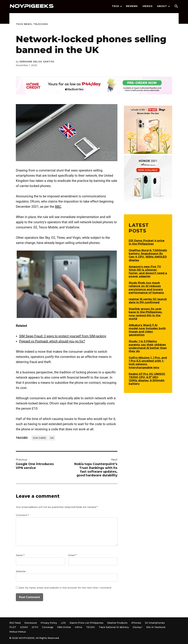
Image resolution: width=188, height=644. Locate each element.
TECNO (90, 627)
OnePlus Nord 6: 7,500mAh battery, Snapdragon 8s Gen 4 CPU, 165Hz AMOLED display (148, 255)
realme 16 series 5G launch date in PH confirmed (148, 301)
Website (21, 571)
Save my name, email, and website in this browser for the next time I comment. (65, 588)
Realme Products (117, 623)
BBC (58, 207)
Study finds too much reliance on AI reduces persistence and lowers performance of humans (146, 288)
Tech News (24, 24)
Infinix (78, 627)
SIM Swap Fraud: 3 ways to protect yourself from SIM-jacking (63, 336)
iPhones (136, 623)
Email (72, 555)
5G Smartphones (155, 623)
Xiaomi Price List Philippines (86, 623)
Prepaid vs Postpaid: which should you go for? (52, 341)
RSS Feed (15, 623)
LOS (63, 623)
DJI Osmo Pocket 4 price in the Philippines (147, 242)
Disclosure (31, 623)
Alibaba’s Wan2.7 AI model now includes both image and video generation (147, 330)
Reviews (132, 6)
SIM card (39, 438)
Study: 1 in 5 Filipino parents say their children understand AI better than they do (148, 346)
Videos (147, 6)
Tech (115, 6)
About (162, 6)
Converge (48, 627)
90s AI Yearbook (156, 627)
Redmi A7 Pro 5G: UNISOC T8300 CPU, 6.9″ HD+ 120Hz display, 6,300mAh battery (147, 379)
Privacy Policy (49, 623)
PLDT (13, 627)
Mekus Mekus (18, 632)
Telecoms (41, 24)
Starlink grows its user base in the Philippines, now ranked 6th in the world (146, 314)
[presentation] (121, 6)
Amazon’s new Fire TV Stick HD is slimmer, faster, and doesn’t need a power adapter (148, 271)
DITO (35, 627)
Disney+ (138, 627)
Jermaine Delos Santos (37, 62)
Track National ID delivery (114, 627)
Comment (22, 515)
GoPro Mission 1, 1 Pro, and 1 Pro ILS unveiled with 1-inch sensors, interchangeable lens (148, 362)
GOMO (24, 627)
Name (20, 555)
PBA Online (64, 627)
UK (52, 438)
